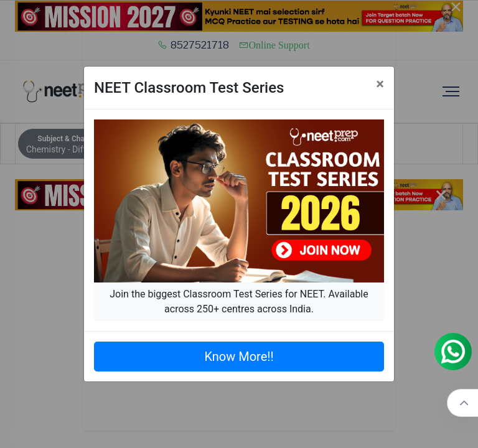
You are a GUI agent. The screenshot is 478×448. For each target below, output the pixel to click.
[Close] (380, 84)
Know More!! (239, 357)
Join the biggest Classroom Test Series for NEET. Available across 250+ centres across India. (239, 301)
